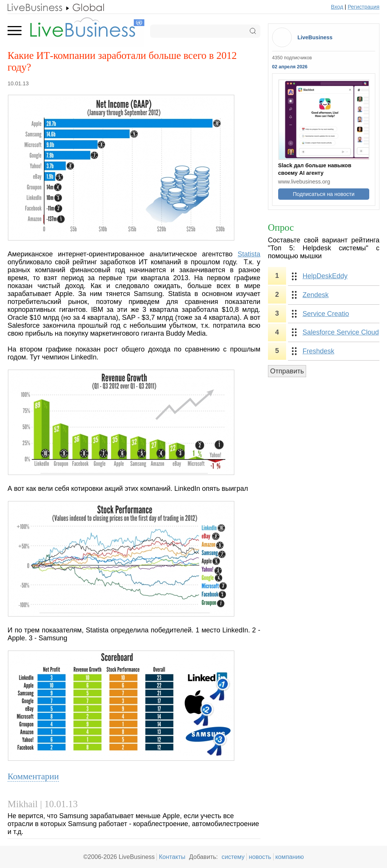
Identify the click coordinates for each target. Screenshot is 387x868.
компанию (290, 857)
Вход (337, 7)
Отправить (287, 371)
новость (260, 857)
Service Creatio (326, 314)
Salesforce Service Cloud (341, 332)
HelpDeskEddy (325, 276)
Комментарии (33, 776)
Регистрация (364, 7)
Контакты (172, 857)
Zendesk (315, 295)
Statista (249, 254)
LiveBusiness (315, 37)
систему (233, 857)
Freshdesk (318, 351)
